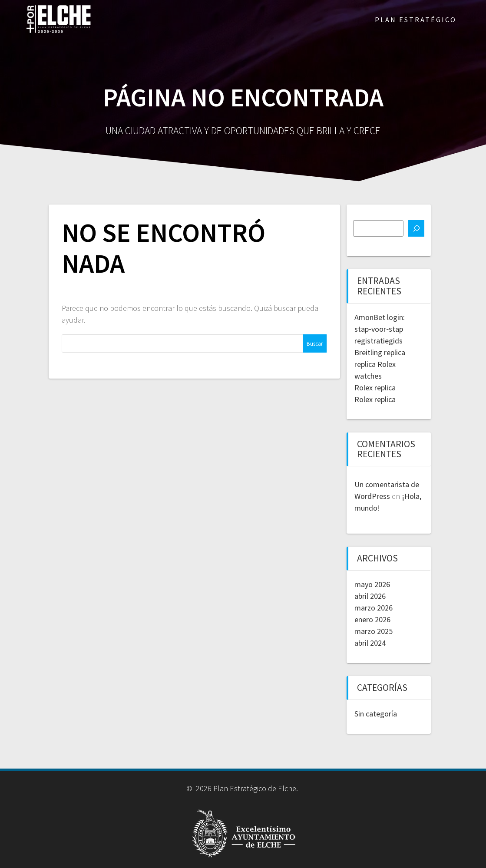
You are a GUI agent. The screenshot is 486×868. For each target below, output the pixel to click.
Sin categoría (376, 714)
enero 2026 (372, 619)
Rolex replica (375, 388)
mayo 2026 (372, 584)
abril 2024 (370, 643)
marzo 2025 (374, 631)
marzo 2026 (374, 608)
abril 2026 (370, 596)
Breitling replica (380, 352)
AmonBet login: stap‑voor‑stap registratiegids (380, 329)
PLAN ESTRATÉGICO (416, 20)
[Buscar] (416, 228)
